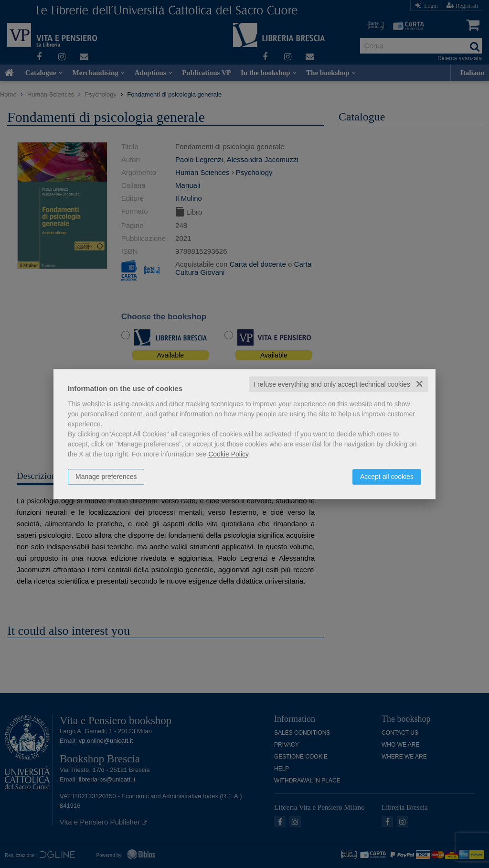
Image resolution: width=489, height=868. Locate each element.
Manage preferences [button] (106, 477)
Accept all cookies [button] (387, 477)
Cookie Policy (228, 454)
